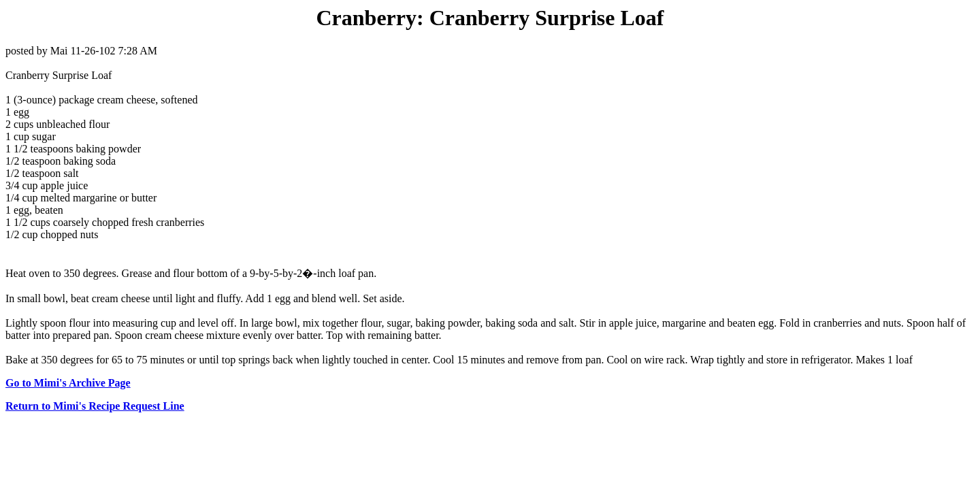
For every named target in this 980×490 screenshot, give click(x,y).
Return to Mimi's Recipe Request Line (95, 406)
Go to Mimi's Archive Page (68, 383)
